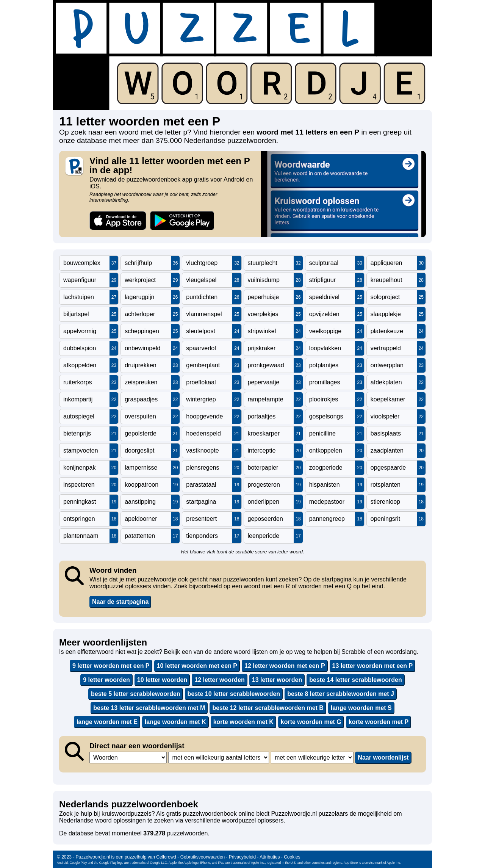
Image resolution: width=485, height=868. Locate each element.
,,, (128, 758)
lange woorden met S (361, 708)
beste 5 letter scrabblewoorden (136, 694)
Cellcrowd (166, 857)
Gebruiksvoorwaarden (203, 857)
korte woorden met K (243, 722)
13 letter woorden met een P (373, 666)
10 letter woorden (162, 680)
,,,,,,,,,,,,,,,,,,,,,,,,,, (312, 758)
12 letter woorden (219, 680)
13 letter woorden (277, 680)
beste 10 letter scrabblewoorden (234, 694)
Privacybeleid (242, 857)
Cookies (292, 857)
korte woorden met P (379, 722)
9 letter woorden (106, 680)
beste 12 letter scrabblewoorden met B (268, 708)
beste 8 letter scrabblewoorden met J (341, 694)
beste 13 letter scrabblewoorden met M (149, 708)
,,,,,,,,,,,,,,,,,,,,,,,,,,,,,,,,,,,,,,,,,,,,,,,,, (219, 758)
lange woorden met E (107, 722)
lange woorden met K (175, 722)
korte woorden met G (311, 722)
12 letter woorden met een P (285, 666)
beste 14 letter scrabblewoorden (356, 680)
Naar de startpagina (120, 602)
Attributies (270, 857)
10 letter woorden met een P (197, 666)
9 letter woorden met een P (111, 666)
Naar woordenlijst (383, 758)
